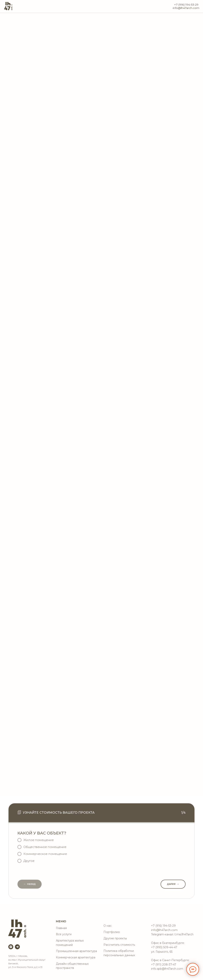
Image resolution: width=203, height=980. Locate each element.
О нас (108, 926)
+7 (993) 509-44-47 (164, 947)
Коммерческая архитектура (76, 957)
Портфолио (112, 932)
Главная (61, 928)
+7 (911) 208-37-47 (164, 965)
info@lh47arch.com (186, 8)
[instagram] (11, 947)
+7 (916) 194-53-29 (186, 5)
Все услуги (64, 934)
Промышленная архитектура (76, 951)
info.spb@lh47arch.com (167, 969)
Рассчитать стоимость (119, 945)
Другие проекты (115, 938)
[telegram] (17, 947)
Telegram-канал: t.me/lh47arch (172, 934)
